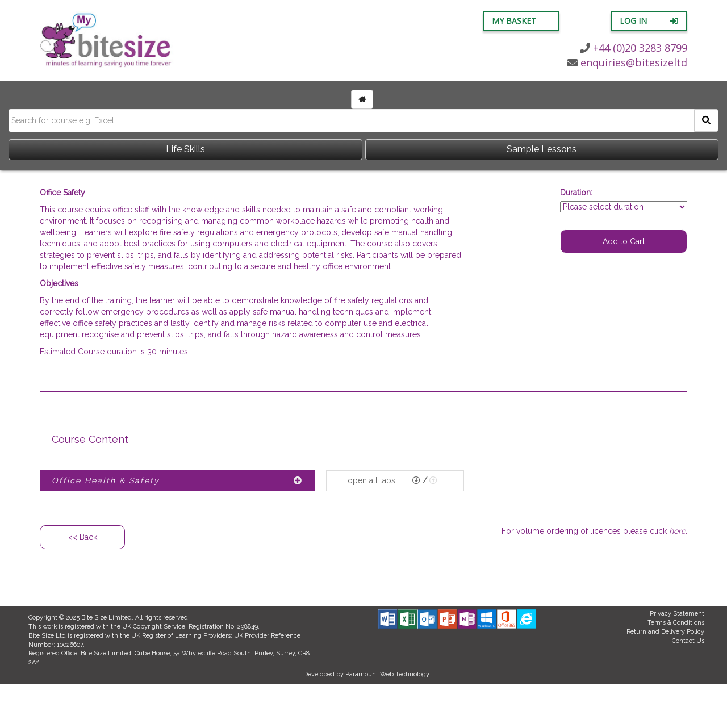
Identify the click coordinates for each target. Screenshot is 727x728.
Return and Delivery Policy (665, 632)
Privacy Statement (677, 614)
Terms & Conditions (676, 623)
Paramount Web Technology (387, 674)
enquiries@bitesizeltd (627, 62)
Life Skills (185, 149)
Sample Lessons (542, 149)
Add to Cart (624, 241)
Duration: (576, 193)
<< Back (83, 537)
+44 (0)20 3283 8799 (634, 48)
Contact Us (688, 641)
